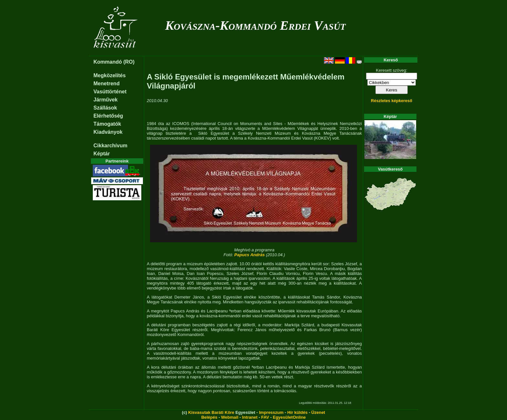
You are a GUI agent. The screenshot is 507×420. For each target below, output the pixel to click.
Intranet (250, 417)
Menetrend (107, 84)
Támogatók (107, 124)
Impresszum (271, 412)
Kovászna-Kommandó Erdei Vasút (256, 25)
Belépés (209, 417)
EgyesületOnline (289, 417)
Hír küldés (297, 412)
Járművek (106, 100)
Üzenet (318, 412)
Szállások (105, 108)
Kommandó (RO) (114, 62)
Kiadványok (108, 132)
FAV (265, 417)
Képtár (102, 154)
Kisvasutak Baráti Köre (211, 412)
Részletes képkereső (392, 101)
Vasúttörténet (110, 92)
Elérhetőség (108, 116)
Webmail (230, 417)
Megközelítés (110, 75)
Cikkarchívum (110, 146)
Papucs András (250, 255)
